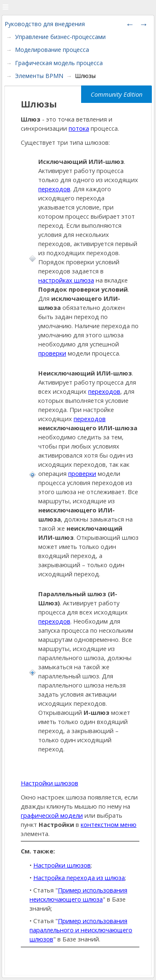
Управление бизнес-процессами (60, 37)
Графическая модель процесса (59, 63)
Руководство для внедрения (45, 24)
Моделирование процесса (52, 50)
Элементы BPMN (39, 76)
